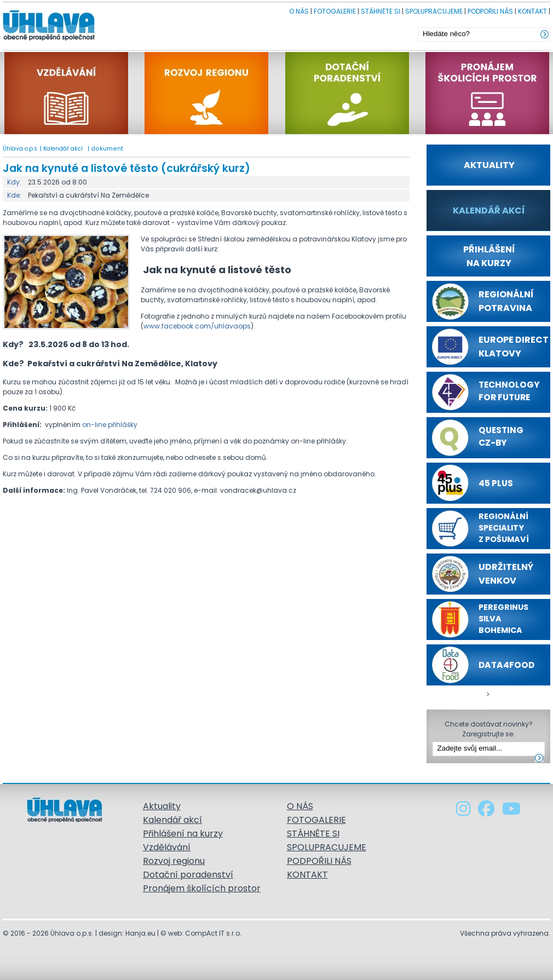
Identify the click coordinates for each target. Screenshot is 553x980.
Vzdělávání (167, 847)
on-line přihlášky (110, 425)
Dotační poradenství (188, 875)
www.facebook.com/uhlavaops (197, 326)
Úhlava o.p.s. (21, 149)
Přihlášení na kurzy (183, 834)
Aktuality (162, 806)
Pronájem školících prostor (202, 888)
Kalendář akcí (63, 149)
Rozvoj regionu (174, 861)
